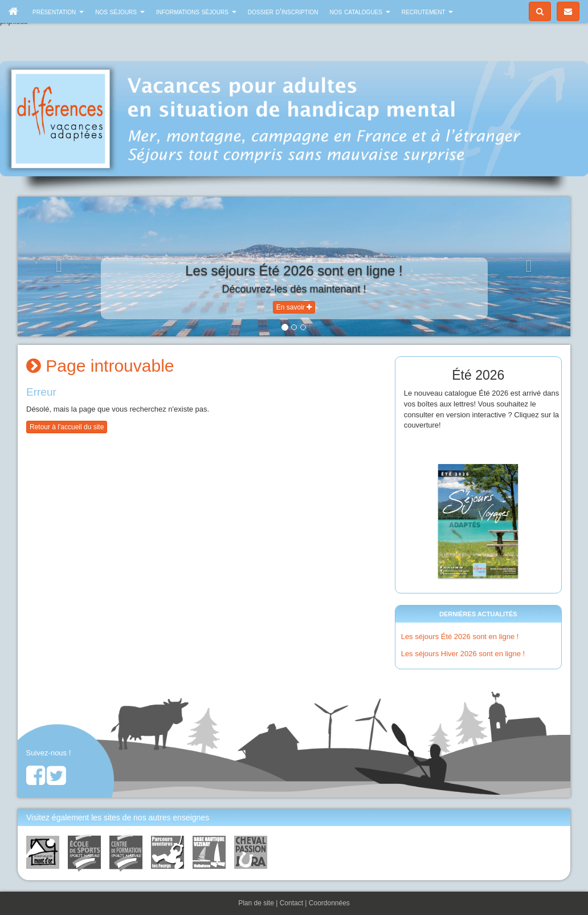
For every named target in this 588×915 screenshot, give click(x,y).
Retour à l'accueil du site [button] (67, 427)
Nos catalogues (360, 11)
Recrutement (428, 11)
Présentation (58, 11)
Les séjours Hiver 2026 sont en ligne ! (463, 654)
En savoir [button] (294, 307)
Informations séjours (196, 11)
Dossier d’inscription (283, 11)
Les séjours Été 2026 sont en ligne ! (460, 637)
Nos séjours (120, 11)
